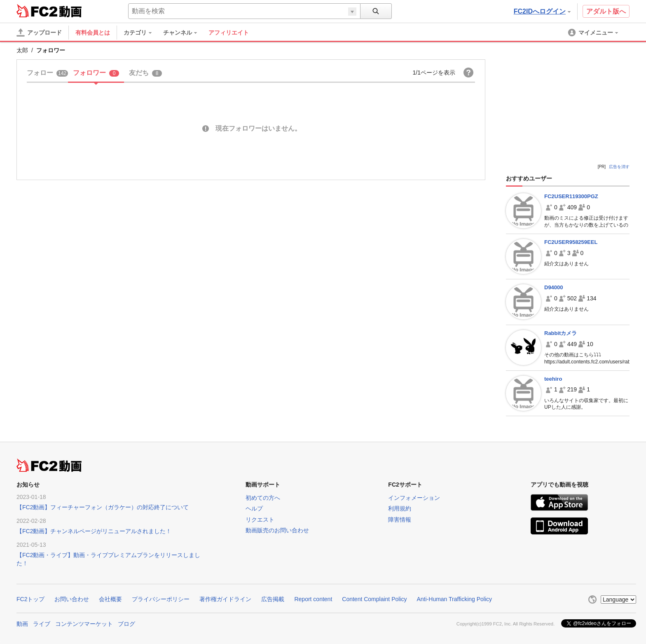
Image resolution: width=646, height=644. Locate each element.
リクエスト (260, 520)
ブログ (126, 624)
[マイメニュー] (594, 33)
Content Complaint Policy (374, 599)
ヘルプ (254, 508)
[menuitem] (142, 33)
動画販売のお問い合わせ (277, 530)
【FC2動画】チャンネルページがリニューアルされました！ (94, 531)
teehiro (553, 379)
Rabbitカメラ (561, 333)
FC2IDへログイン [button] (542, 11)
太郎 (22, 50)
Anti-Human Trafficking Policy (454, 599)
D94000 (554, 287)
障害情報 (400, 520)
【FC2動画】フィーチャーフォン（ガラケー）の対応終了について (103, 507)
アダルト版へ (606, 11)
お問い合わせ (72, 599)
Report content (313, 599)
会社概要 (110, 599)
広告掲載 (273, 599)
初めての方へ (263, 498)
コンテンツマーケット (84, 624)
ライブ (42, 624)
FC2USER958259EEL (571, 242)
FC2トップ (30, 599)
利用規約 (400, 508)
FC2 (37, 11)
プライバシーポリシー (161, 599)
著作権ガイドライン (225, 599)
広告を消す (619, 167)
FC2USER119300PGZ (571, 196)
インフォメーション (414, 498)
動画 (22, 624)
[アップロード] (39, 33)
